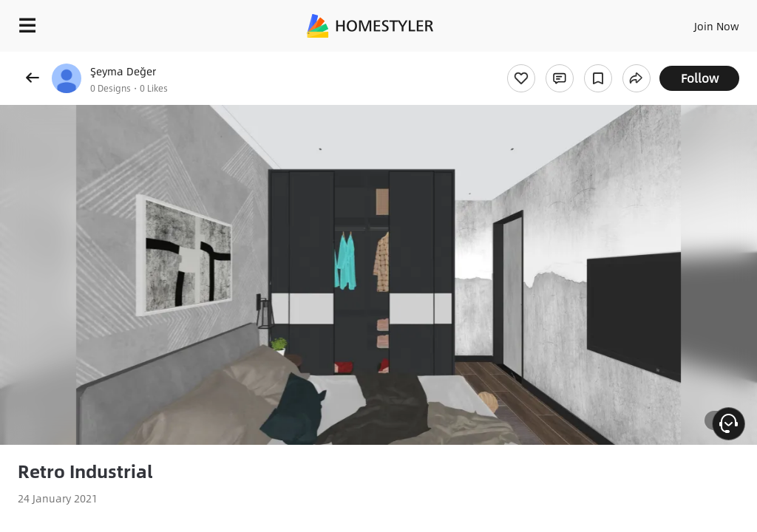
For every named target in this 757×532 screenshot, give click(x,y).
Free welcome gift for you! (687, 59)
